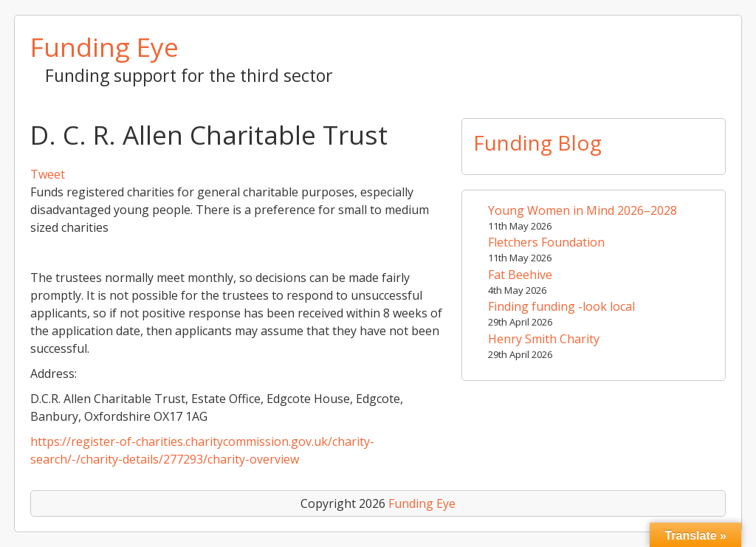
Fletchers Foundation (546, 242)
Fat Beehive (520, 275)
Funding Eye (104, 47)
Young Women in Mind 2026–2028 (583, 210)
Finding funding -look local (561, 306)
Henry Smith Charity (544, 339)
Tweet (48, 174)
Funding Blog (537, 142)
